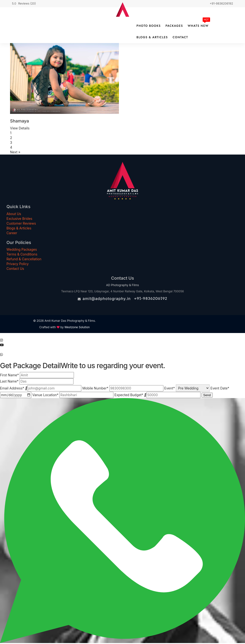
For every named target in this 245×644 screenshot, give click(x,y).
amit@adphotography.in (107, 299)
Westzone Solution (77, 327)
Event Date (220, 388)
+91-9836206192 (151, 298)
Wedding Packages (22, 249)
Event (170, 388)
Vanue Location (45, 395)
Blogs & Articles (152, 37)
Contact (180, 37)
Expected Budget (129, 395)
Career (12, 233)
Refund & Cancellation (24, 259)
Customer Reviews (21, 223)
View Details (20, 128)
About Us (14, 214)
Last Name (9, 381)
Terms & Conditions (22, 254)
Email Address (12, 388)
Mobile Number (95, 388)
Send (207, 395)
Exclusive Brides (19, 219)
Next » (15, 152)
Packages (174, 26)
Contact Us (15, 269)
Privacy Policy (18, 264)
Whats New (198, 26)
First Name (9, 375)
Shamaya (19, 121)
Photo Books (149, 26)
